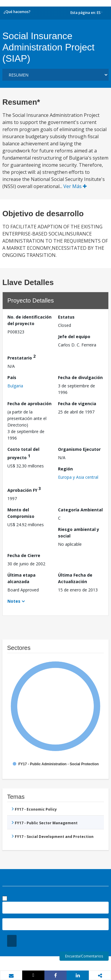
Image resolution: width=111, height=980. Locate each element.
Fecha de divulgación (80, 377)
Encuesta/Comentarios (84, 956)
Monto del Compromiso (21, 513)
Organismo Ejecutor (79, 449)
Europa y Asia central (78, 477)
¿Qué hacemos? (17, 12)
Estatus (66, 317)
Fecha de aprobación (29, 404)
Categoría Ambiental (80, 510)
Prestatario (21, 357)
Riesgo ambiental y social (79, 533)
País (12, 377)
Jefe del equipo (74, 337)
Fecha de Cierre (24, 555)
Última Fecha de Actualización (75, 578)
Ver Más (75, 186)
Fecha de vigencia (77, 404)
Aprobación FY (24, 489)
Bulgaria (15, 386)
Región (65, 469)
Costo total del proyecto (23, 453)
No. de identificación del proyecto (29, 320)
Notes (14, 601)
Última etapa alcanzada (21, 578)
